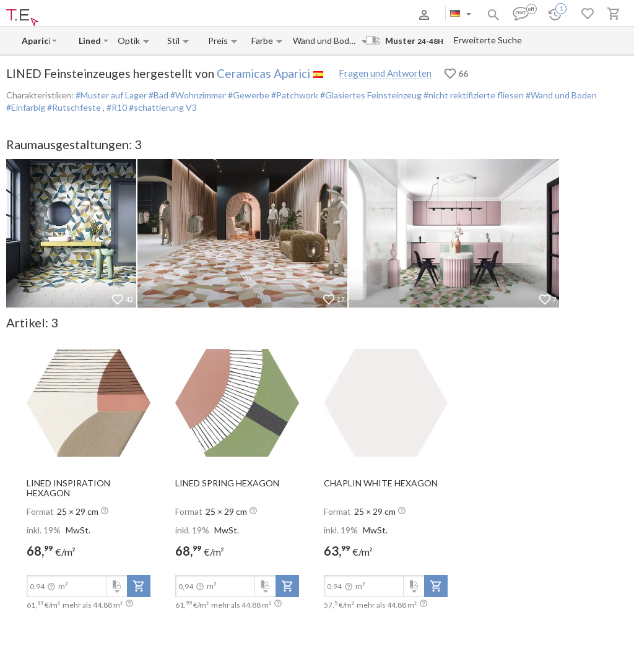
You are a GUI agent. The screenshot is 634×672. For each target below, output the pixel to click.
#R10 (118, 107)
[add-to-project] (139, 586)
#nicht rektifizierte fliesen (473, 95)
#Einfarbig (26, 107)
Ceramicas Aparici (263, 73)
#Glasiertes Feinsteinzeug (370, 95)
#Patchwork (294, 95)
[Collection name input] (90, 41)
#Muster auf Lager (111, 95)
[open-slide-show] (89, 402)
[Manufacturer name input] (36, 41)
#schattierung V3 (163, 107)
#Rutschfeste (74, 107)
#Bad (158, 95)
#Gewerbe (248, 95)
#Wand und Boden (560, 95)
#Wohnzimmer (197, 95)
